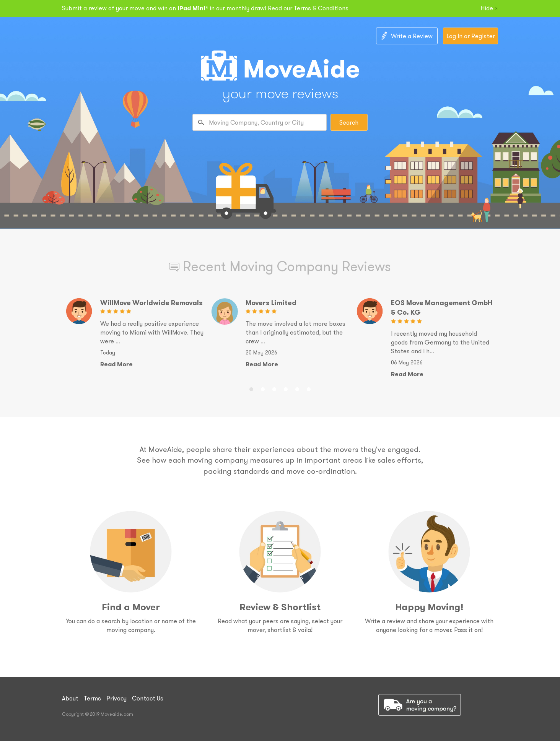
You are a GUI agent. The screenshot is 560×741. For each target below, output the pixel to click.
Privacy (116, 698)
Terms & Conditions (321, 8)
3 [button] (274, 388)
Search (349, 122)
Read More (116, 364)
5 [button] (297, 388)
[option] (135, 333)
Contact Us (148, 698)
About (70, 698)
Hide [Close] (489, 8)
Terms (92, 698)
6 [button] (309, 388)
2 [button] (263, 388)
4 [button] (286, 388)
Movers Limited (271, 303)
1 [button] (251, 388)
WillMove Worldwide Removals (151, 303)
